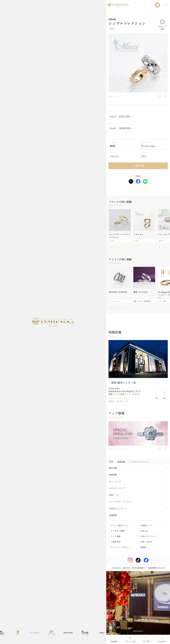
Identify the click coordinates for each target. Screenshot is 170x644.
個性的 (113, 146)
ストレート (114, 156)
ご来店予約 (139, 166)
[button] (160, 96)
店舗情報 (113, 515)
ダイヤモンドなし (148, 146)
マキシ (144, 156)
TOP (111, 462)
